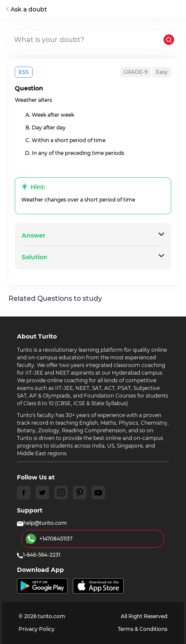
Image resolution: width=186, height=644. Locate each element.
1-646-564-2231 (39, 555)
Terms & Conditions (143, 629)
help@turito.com (42, 523)
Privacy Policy (37, 629)
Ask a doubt (27, 9)
